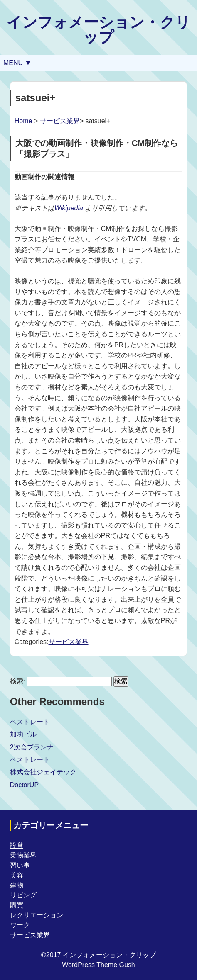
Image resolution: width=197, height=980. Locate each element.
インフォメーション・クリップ (98, 30)
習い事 (20, 865)
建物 (17, 885)
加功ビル (23, 734)
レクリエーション (37, 915)
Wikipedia (69, 208)
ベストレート (30, 722)
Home (23, 121)
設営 (17, 845)
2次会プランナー (35, 747)
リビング (23, 895)
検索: (17, 681)
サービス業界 (60, 121)
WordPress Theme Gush (98, 965)
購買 (17, 905)
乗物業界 (23, 855)
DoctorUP (24, 785)
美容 (17, 875)
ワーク (20, 925)
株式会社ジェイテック (43, 772)
